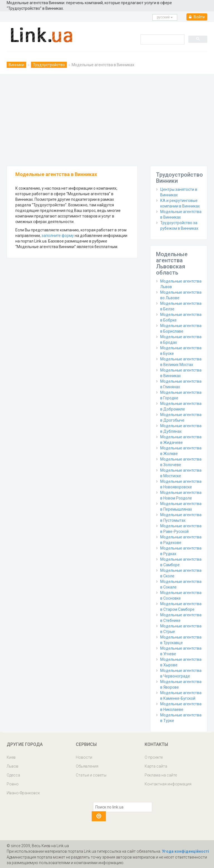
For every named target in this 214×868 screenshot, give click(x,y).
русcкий (165, 17)
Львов (13, 766)
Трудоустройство (49, 65)
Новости (84, 757)
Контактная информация (168, 784)
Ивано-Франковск (23, 793)
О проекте (154, 757)
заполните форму (58, 236)
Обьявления (87, 766)
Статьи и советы (91, 775)
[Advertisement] (107, 118)
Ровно (13, 784)
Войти (197, 17)
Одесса (13, 775)
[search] (162, 39)
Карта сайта (156, 766)
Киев (11, 757)
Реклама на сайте (161, 775)
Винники (16, 65)
